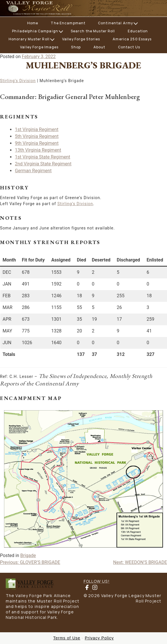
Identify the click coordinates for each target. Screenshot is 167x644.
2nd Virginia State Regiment (43, 164)
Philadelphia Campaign (35, 31)
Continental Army (115, 23)
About (99, 47)
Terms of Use (67, 638)
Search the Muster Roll (93, 31)
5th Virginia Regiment (37, 136)
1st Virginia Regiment (37, 129)
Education (138, 31)
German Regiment (33, 171)
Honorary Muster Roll (29, 39)
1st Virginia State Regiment (43, 157)
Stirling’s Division (18, 81)
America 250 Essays (132, 39)
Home (33, 23)
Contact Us (129, 47)
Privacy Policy (99, 638)
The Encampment (68, 23)
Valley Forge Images (39, 47)
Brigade (28, 555)
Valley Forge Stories (81, 39)
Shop (76, 47)
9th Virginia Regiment (37, 143)
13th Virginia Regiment (38, 150)
